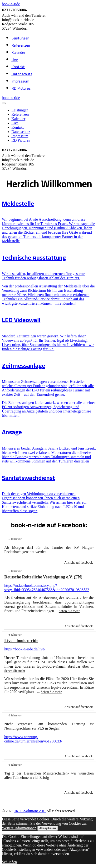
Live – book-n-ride (21, 641)
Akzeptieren (48, 828)
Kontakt (18, 67)
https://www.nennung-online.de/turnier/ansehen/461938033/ (33, 739)
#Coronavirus (74, 598)
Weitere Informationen (19, 828)
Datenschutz (22, 74)
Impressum (20, 81)
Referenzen (21, 45)
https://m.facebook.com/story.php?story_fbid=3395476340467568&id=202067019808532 (47, 588)
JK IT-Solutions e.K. (30, 811)
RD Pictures (21, 88)
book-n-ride (11, 4)
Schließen (9, 862)
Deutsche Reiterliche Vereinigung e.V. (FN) (43, 577)
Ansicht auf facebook (78, 563)
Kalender (18, 52)
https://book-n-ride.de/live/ (25, 649)
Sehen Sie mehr (69, 611)
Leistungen (20, 38)
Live (15, 60)
